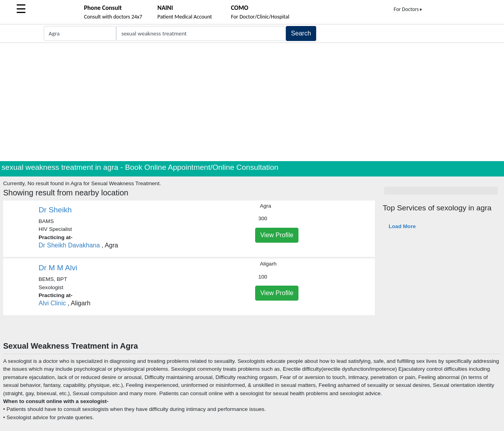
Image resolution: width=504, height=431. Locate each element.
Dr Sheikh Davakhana (69, 245)
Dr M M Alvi (58, 268)
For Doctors (408, 9)
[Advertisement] (252, 102)
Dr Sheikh (55, 210)
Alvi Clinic (52, 303)
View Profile (277, 235)
